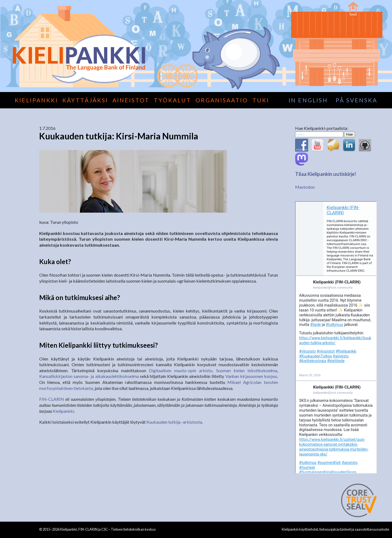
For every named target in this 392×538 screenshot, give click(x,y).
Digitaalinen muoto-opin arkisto (181, 370)
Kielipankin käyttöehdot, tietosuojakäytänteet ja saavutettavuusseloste (336, 529)
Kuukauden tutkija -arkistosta (174, 422)
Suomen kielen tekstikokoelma (247, 370)
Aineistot (131, 100)
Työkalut (172, 100)
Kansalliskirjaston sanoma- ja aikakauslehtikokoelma (89, 376)
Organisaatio (222, 100)
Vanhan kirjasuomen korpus (251, 376)
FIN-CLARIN (52, 399)
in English (308, 100)
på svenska (356, 100)
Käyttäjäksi (85, 100)
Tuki (261, 100)
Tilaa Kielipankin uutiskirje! (326, 174)
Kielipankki (36, 100)
